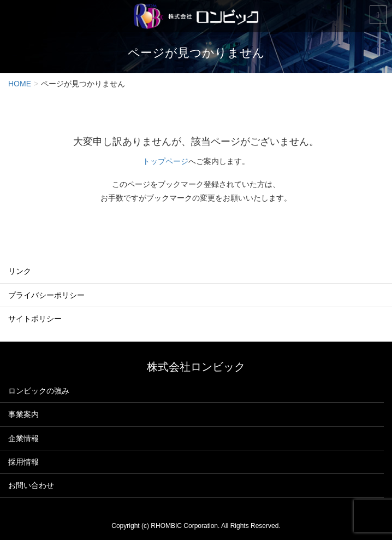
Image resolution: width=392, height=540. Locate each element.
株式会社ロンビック (196, 367)
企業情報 (23, 438)
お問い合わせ (31, 485)
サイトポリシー (35, 319)
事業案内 (23, 414)
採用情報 (23, 462)
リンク (20, 271)
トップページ (165, 161)
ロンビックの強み (39, 391)
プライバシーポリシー (46, 295)
